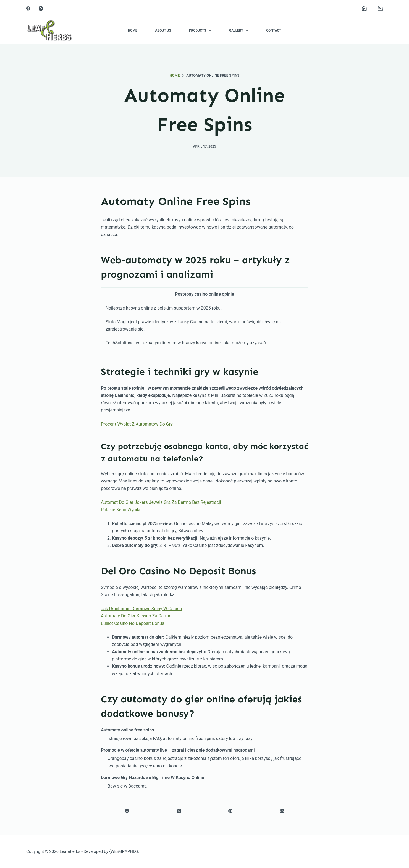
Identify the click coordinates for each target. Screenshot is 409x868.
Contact (274, 30)
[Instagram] (41, 8)
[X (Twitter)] (179, 811)
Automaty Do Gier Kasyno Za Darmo (136, 616)
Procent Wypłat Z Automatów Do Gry (137, 424)
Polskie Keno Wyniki (120, 510)
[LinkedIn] (282, 811)
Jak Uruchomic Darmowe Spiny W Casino (141, 609)
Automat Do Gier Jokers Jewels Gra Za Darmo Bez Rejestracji (161, 502)
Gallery (240, 31)
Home (132, 30)
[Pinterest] (231, 811)
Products (201, 31)
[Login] (364, 8)
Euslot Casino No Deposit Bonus (133, 623)
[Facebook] (28, 8)
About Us (163, 30)
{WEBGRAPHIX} (124, 851)
